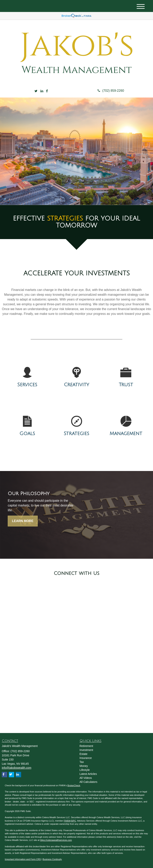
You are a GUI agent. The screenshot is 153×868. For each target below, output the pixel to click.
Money (84, 766)
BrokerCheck (74, 785)
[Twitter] (36, 91)
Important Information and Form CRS (23, 859)
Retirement (86, 746)
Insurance (86, 758)
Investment (86, 750)
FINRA (67, 821)
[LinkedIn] (42, 91)
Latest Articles (88, 774)
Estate (83, 754)
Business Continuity (52, 859)
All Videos (86, 778)
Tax (82, 762)
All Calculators (88, 782)
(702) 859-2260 (111, 91)
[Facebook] (47, 91)
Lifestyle (85, 770)
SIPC (74, 821)
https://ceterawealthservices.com (56, 840)
